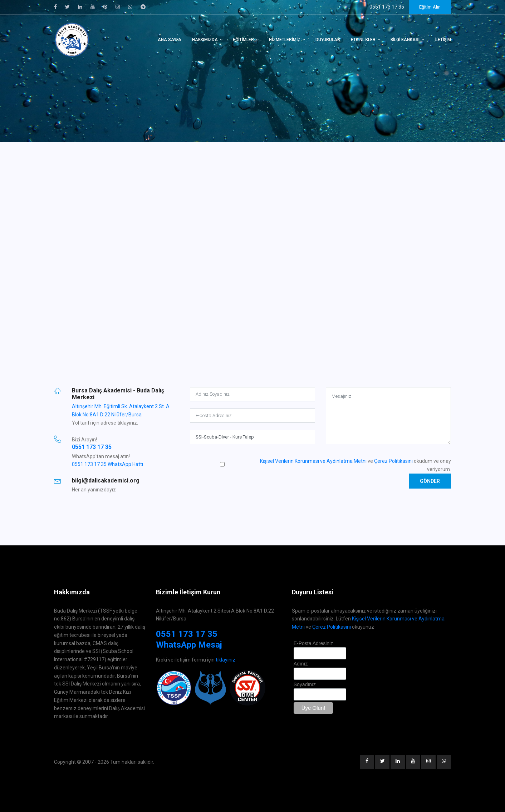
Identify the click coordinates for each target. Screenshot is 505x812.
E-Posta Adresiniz (313, 643)
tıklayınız (225, 660)
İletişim (443, 40)
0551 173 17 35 (92, 447)
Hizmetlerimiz (285, 40)
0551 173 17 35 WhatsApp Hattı (107, 464)
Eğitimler (243, 40)
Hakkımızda (205, 40)
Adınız (301, 664)
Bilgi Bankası (405, 40)
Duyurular (328, 40)
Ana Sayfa (170, 40)
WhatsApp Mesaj (189, 645)
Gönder (430, 481)
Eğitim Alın (430, 7)
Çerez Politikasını (393, 461)
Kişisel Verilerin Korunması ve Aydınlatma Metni (313, 461)
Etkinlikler (363, 40)
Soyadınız (305, 684)
